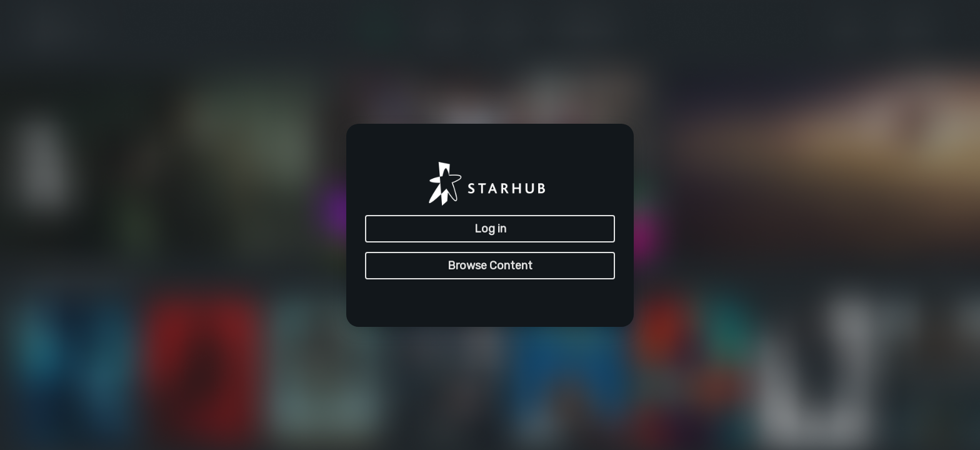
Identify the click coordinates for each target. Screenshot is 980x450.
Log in (490, 229)
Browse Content (490, 266)
